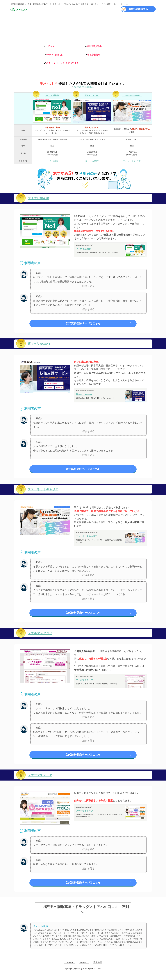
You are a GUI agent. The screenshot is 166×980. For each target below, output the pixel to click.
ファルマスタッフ (42, 636)
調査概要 (98, 967)
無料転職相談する (134, 9)
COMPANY (69, 967)
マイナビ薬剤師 (52, 95)
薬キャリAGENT (92, 95)
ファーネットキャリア (132, 95)
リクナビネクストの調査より (84, 87)
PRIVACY (84, 967)
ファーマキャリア (42, 779)
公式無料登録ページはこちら (83, 324)
